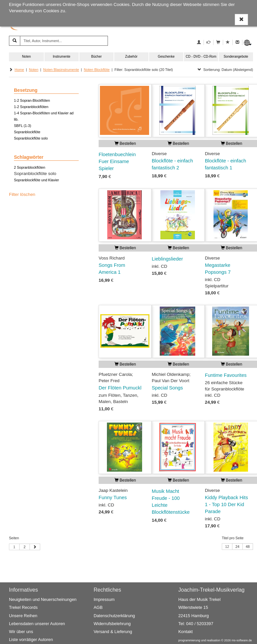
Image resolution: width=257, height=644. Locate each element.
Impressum (104, 599)
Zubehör (131, 57)
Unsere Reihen (23, 616)
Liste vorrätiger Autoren (31, 640)
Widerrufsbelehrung (112, 624)
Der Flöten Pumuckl (120, 388)
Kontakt (185, 632)
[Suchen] (15, 41)
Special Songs (167, 388)
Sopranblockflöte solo (31, 138)
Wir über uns (21, 632)
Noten (26, 57)
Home (19, 70)
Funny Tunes (113, 498)
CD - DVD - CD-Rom (201, 57)
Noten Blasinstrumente (61, 70)
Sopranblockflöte (27, 132)
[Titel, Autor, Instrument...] (64, 41)
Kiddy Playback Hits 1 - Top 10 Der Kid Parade (226, 504)
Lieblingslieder (167, 259)
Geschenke (166, 57)
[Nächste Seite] (35, 547)
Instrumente (62, 57)
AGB (98, 608)
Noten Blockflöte (97, 70)
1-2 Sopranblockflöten (31, 107)
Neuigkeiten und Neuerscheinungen (43, 599)
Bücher (97, 57)
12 (227, 547)
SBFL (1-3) (23, 126)
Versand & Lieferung (113, 632)
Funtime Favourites (226, 375)
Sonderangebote (236, 57)
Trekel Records (23, 608)
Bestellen (125, 144)
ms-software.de (242, 641)
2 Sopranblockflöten (30, 167)
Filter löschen (22, 194)
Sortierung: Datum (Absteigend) (225, 70)
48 (248, 547)
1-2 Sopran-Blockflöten (32, 100)
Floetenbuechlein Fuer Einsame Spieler (117, 161)
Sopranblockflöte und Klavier (37, 180)
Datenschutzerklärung (114, 616)
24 (237, 547)
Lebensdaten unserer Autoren (37, 624)
